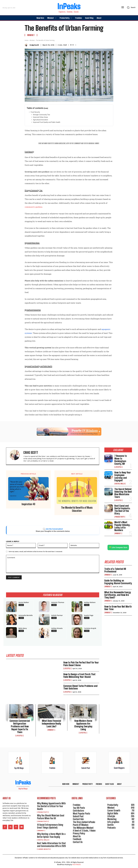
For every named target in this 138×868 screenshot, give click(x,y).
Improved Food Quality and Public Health (47, 122)
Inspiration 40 (28, 504)
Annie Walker (24, 602)
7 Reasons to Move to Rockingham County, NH (121, 460)
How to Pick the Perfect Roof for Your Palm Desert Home (81, 664)
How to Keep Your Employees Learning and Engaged (123, 476)
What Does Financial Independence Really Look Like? (51, 724)
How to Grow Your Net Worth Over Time (118, 608)
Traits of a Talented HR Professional (115, 570)
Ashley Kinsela (57, 628)
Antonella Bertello (26, 615)
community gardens (33, 207)
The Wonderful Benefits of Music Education (77, 509)
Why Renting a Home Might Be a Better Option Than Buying (51, 835)
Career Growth (44, 849)
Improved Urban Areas (41, 117)
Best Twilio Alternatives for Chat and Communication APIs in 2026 (51, 845)
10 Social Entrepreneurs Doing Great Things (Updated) (50, 826)
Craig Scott (34, 45)
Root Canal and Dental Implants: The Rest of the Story (122, 510)
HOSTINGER (76, 865)
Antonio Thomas (58, 602)
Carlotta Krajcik (90, 628)
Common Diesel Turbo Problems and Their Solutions (80, 687)
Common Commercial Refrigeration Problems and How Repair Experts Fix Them (20, 727)
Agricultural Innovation (41, 120)
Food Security (35, 112)
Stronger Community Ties (42, 115)
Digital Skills (120, 484)
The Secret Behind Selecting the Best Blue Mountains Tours (123, 493)
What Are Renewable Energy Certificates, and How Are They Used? (118, 595)
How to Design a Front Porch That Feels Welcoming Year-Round (79, 676)
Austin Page (89, 615)
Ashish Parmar (57, 615)
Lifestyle (67, 668)
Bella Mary (23, 628)
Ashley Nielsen (90, 602)
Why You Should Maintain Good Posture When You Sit (51, 817)
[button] (131, 7)
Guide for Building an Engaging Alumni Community (118, 582)
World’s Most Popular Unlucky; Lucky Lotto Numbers (122, 526)
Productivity (120, 517)
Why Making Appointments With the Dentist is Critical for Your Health (51, 806)
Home (27, 40)
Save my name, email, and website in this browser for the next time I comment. (36, 551)
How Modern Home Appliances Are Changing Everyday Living (83, 725)
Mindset (31, 35)
